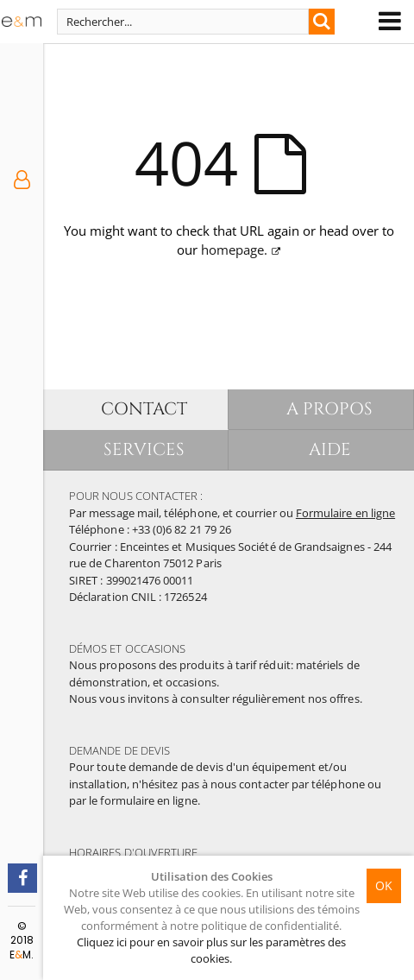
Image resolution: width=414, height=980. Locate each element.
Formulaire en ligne (345, 513)
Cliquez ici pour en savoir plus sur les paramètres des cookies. (211, 950)
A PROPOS (330, 409)
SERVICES (144, 449)
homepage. (234, 250)
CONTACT (144, 409)
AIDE (330, 449)
